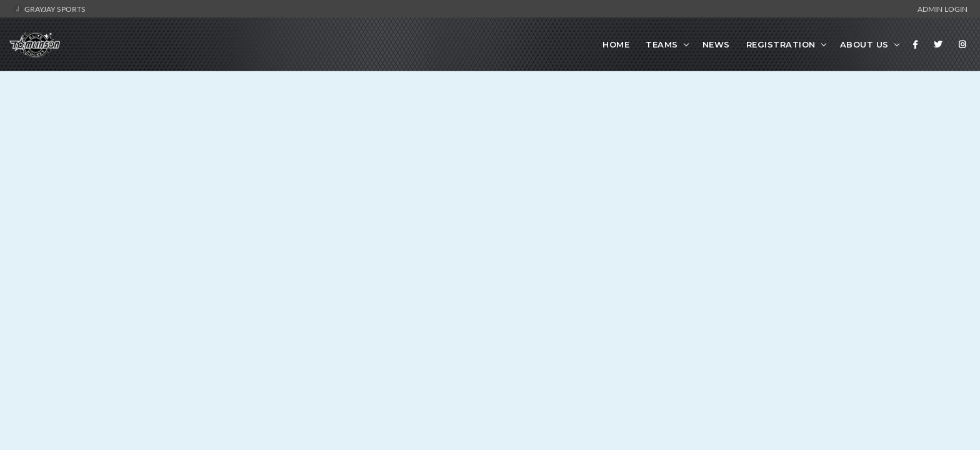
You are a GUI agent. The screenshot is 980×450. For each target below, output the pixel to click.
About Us (864, 44)
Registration (781, 44)
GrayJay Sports (49, 9)
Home (616, 44)
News (716, 44)
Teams (662, 44)
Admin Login (942, 9)
